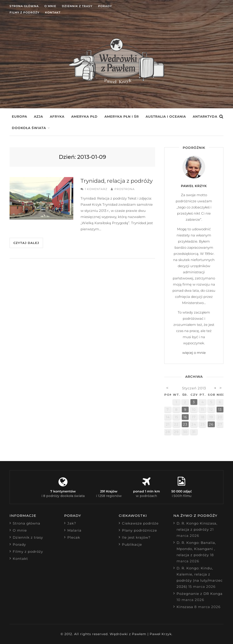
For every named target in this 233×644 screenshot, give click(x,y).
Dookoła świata (29, 128)
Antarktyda (205, 117)
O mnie (50, 6)
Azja (38, 117)
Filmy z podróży (24, 12)
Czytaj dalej (26, 243)
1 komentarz (96, 189)
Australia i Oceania (166, 117)
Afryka (57, 117)
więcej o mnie (194, 353)
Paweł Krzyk (194, 186)
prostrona (125, 189)
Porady (105, 6)
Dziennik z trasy (77, 6)
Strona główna (24, 6)
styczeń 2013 (194, 388)
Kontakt (53, 12)
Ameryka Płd (84, 117)
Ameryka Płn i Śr (122, 117)
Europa (19, 117)
